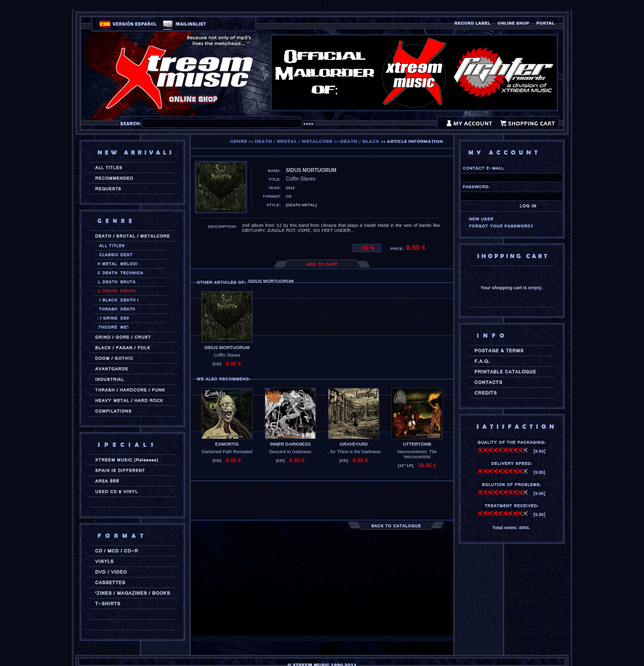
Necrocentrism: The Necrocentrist (417, 454)
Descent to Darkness (290, 452)
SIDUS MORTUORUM (227, 348)
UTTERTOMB (417, 444)
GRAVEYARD (354, 444)
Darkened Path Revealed (227, 452)
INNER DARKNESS (290, 444)
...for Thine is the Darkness (353, 452)
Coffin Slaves (227, 355)
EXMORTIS (227, 444)
